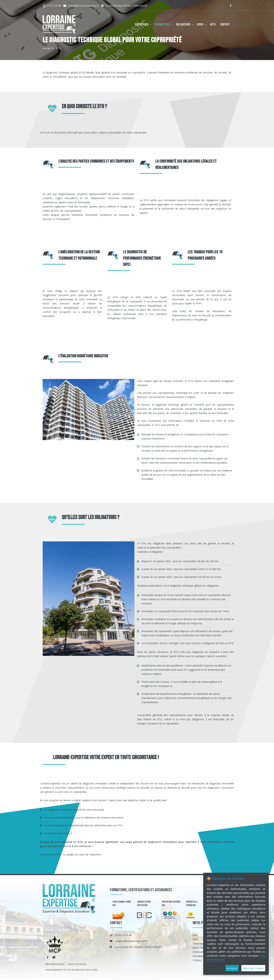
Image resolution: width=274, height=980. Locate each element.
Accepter (232, 968)
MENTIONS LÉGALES (55, 964)
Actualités (198, 956)
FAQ (195, 939)
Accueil (47, 48)
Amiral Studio (91, 970)
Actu (213, 25)
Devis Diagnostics (203, 948)
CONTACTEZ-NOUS (77, 964)
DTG (59, 48)
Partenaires (199, 952)
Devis (200, 25)
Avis (195, 935)
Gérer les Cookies (253, 968)
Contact (225, 25)
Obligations (183, 25)
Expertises (142, 25)
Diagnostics (162, 25)
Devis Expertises (202, 943)
